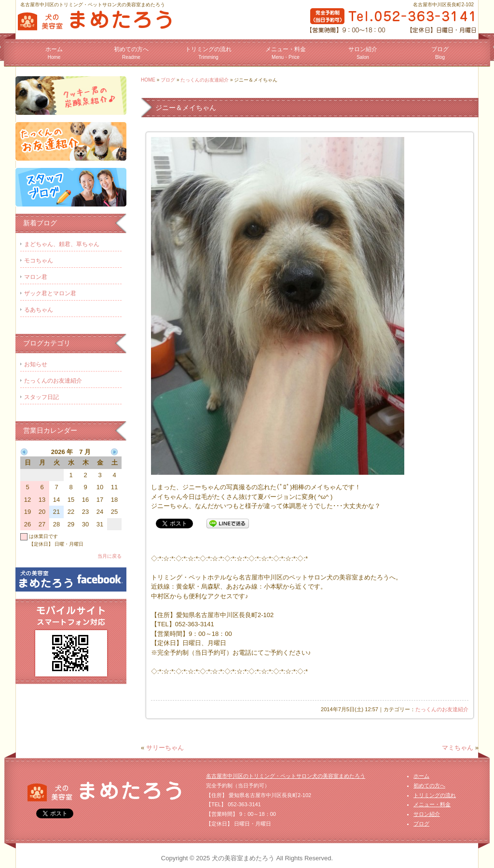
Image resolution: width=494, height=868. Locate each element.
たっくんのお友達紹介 (205, 80)
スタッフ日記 (41, 397)
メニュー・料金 (286, 53)
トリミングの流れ (208, 53)
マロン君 (36, 277)
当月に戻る (110, 556)
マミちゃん (458, 748)
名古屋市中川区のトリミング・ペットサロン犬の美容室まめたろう (286, 776)
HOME (148, 80)
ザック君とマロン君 (50, 293)
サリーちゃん (165, 748)
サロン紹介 (363, 53)
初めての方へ (131, 53)
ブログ (440, 53)
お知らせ (36, 364)
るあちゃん (39, 310)
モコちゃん (39, 261)
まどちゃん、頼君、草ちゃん (62, 244)
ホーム (54, 53)
